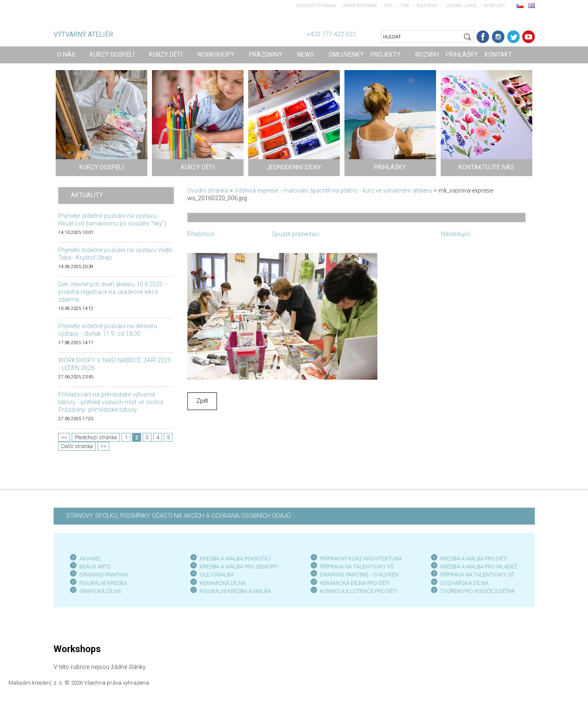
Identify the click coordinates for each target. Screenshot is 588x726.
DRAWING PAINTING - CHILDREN (359, 575)
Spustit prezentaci (296, 234)
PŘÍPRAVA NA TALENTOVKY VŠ (357, 567)
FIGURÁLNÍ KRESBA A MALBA (235, 591)
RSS (389, 6)
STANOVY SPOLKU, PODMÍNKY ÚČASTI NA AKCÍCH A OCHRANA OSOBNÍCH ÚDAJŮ (178, 516)
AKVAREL (91, 559)
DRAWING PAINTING (104, 575)
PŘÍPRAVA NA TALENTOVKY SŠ (477, 575)
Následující (456, 234)
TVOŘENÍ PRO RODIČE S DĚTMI (477, 591)
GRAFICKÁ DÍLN (99, 591)
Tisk (405, 6)
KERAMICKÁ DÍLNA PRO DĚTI (355, 583)
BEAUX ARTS (95, 567)
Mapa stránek (360, 6)
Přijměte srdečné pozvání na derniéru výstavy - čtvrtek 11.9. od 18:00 (108, 330)
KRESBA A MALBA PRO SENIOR (237, 567)
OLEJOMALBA (217, 575)
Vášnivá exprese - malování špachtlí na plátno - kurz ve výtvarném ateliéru (333, 191)
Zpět (202, 401)
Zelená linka (461, 6)
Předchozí (201, 234)
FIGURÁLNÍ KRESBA (103, 583)
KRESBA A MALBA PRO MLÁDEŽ (479, 567)
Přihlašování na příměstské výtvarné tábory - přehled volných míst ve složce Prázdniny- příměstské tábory (111, 402)
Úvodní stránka (316, 6)
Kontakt (495, 6)
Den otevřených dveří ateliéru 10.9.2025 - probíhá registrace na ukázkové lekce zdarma (112, 292)
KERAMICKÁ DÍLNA (223, 583)
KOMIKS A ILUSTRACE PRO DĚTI (359, 591)
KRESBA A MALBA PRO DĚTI (474, 559)
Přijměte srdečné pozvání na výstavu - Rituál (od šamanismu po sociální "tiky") (112, 220)
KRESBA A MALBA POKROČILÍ (235, 559)
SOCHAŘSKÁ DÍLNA (464, 583)
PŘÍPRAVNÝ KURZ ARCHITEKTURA (361, 559)
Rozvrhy (427, 6)
